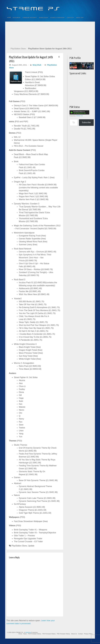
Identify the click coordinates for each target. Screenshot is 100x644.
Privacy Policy (88, 634)
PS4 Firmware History (49, 634)
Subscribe (86, 122)
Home (9, 17)
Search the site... (91, 18)
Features (17, 18)
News (25, 634)
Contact (70, 18)
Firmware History (30, 18)
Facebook (75, 7)
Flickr (81, 7)
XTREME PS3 (79, 116)
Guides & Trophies (57, 18)
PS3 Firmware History (35, 634)
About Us (80, 18)
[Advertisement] (50, 34)
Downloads (44, 18)
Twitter (85, 7)
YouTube (88, 7)
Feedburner (78, 7)
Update (31, 546)
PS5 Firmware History (63, 634)
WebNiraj (28, 632)
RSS (91, 7)
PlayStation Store (18, 49)
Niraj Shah (37, 65)
